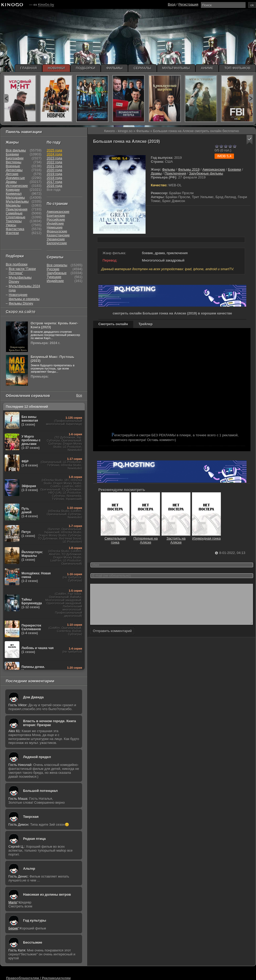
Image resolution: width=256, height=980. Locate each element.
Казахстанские (58, 235)
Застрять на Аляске (176, 538)
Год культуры (35, 920)
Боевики (234, 169)
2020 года (54, 170)
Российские (56, 219)
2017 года (54, 182)
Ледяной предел (37, 757)
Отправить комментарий (112, 639)
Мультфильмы (17, 201)
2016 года (54, 186)
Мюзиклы (13, 205)
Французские (57, 231)
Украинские (56, 239)
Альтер (29, 869)
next (251, 98)
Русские (53, 269)
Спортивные (15, 217)
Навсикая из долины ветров (47, 894)
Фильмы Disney (21, 303)
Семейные (14, 213)
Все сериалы (57, 265)
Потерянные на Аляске (146, 538)
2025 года (54, 150)
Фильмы (169, 169)
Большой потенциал (40, 791)
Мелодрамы (15, 197)
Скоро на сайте (21, 311)
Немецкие (55, 227)
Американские (214, 169)
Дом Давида (33, 697)
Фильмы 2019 (189, 169)
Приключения (175, 173)
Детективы (14, 170)
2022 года (54, 162)
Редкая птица (34, 839)
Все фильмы (16, 150)
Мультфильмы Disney (20, 279)
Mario (13, 902)
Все (79, 395)
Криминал (14, 194)
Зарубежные (57, 273)
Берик (13, 928)
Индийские (55, 223)
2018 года (54, 178)
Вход (172, 4)
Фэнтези (12, 233)
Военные (13, 166)
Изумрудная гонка (206, 536)
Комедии (13, 190)
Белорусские (57, 243)
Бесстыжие (33, 942)
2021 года (54, 166)
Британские (56, 216)
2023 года (54, 158)
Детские (12, 174)
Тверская (31, 817)
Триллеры (14, 221)
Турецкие (54, 277)
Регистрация (188, 4)
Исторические (17, 186)
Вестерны (14, 162)
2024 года (54, 154)
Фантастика (15, 229)
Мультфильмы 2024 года (24, 288)
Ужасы (11, 225)
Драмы (156, 173)
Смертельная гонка (115, 538)
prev (6, 98)
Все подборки (17, 264)
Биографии (15, 158)
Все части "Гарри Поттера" (22, 271)
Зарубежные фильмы (206, 173)
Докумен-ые (15, 178)
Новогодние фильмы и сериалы (24, 297)
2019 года (54, 174)
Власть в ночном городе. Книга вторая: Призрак (50, 723)
